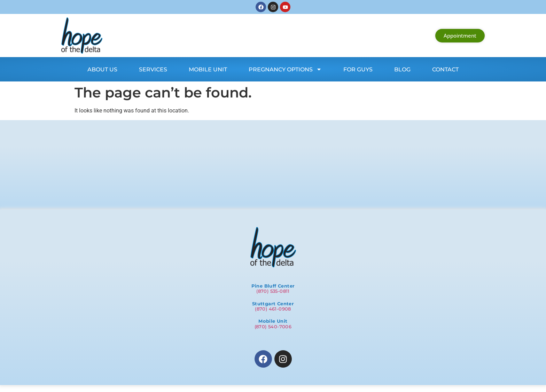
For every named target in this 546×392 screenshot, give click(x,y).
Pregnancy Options (285, 69)
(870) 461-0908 (273, 309)
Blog (402, 69)
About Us (102, 69)
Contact (445, 69)
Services (153, 69)
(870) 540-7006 (273, 327)
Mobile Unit (208, 69)
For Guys (358, 69)
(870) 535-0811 (273, 291)
